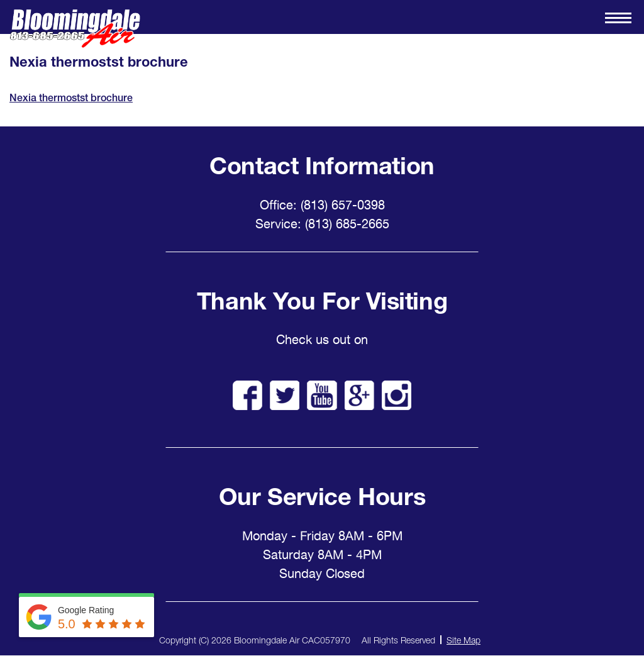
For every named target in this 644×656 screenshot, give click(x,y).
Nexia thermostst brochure (71, 98)
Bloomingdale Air (75, 29)
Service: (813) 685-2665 (322, 224)
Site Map (464, 640)
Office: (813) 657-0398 (322, 205)
